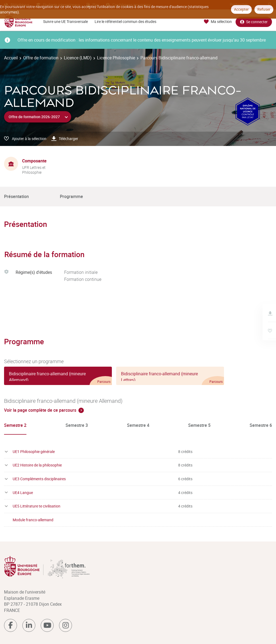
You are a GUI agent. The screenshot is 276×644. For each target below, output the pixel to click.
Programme (71, 196)
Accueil (11, 58)
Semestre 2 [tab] (15, 425)
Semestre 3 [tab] (77, 425)
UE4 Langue (23, 493)
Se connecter (254, 22)
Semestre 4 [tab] (138, 425)
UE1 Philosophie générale (34, 452)
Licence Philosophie (116, 58)
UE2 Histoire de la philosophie (37, 465)
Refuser (264, 9)
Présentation (16, 196)
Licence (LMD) (78, 58)
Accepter (241, 9)
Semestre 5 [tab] (199, 425)
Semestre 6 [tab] (261, 425)
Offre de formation (41, 58)
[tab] (58, 376)
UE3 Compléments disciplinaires (39, 479)
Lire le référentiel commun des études (125, 21)
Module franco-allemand (33, 520)
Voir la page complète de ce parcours (40, 410)
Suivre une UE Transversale (65, 21)
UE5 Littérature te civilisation (37, 506)
